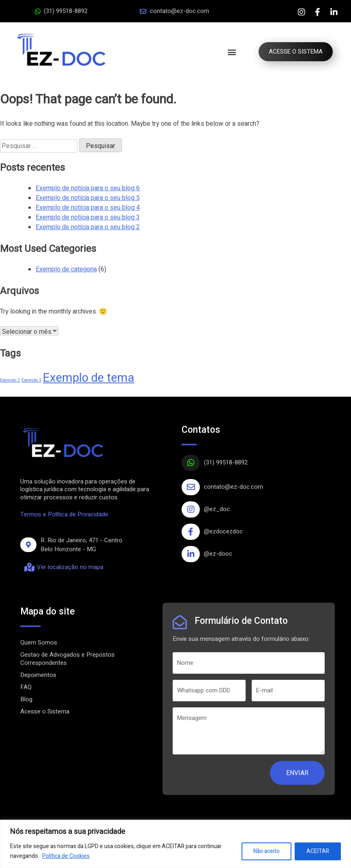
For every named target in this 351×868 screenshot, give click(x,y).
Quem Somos (39, 642)
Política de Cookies (66, 856)
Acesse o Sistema (45, 711)
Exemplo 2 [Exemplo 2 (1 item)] (10, 380)
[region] (175, 844)
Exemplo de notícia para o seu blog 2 (88, 227)
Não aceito (266, 851)
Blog (26, 699)
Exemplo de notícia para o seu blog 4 (88, 208)
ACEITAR (318, 851)
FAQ (26, 687)
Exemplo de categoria (66, 269)
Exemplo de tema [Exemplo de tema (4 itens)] (89, 378)
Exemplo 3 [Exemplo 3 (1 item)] (31, 380)
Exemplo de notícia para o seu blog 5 (88, 198)
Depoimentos (38, 675)
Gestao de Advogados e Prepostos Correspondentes (67, 659)
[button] (230, 52)
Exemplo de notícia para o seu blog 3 (88, 217)
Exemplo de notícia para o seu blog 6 (88, 188)
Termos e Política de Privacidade (64, 514)
